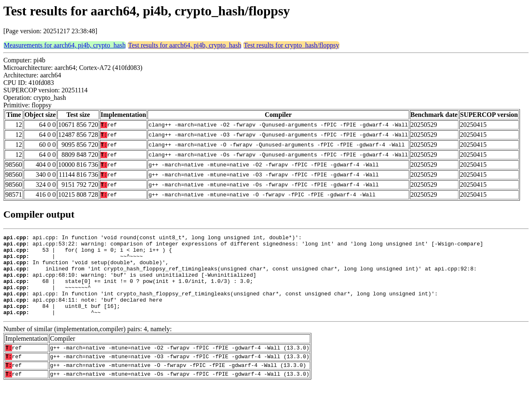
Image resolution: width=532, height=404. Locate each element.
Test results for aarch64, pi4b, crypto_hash (185, 45)
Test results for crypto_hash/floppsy (291, 45)
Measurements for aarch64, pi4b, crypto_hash (65, 45)
